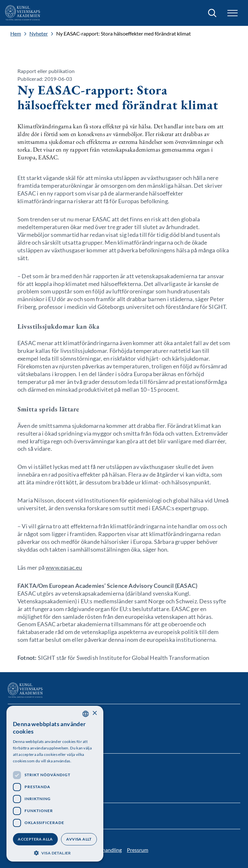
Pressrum (138, 850)
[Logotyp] (23, 13)
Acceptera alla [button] (35, 839)
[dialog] (55, 784)
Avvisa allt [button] (79, 839)
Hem (16, 34)
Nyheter (39, 34)
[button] (232, 13)
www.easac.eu (64, 567)
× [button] (94, 713)
